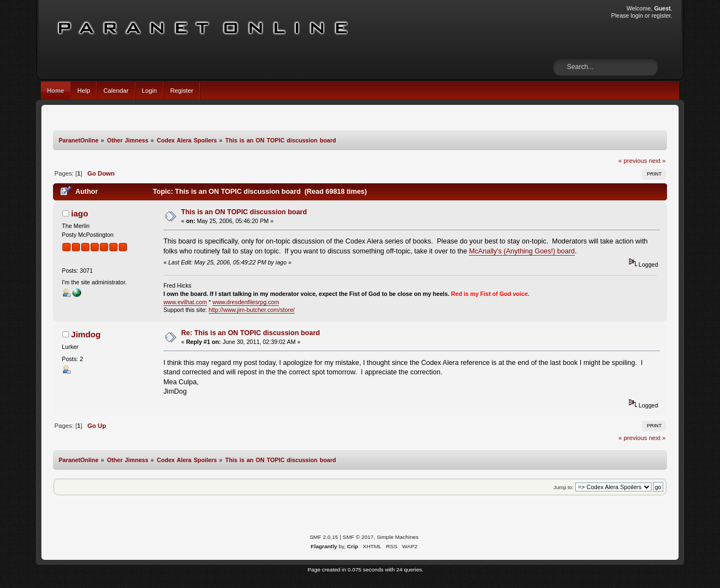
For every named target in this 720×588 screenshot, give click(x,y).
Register (182, 91)
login (637, 15)
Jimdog (86, 334)
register (661, 15)
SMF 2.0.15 (324, 537)
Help (84, 91)
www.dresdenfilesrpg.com (246, 302)
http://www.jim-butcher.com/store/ (252, 310)
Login (149, 91)
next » (657, 161)
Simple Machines (398, 537)
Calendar (116, 91)
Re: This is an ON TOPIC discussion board (250, 333)
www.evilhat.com (185, 302)
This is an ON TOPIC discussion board (244, 212)
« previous (633, 161)
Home (55, 91)
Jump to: (563, 487)
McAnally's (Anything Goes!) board (522, 251)
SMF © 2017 (358, 537)
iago (80, 213)
